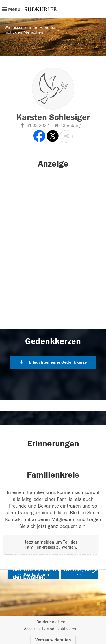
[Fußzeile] (53, 626)
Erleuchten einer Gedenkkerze (53, 362)
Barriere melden (51, 622)
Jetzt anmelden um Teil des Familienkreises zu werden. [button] (51, 545)
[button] (66, 136)
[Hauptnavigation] (53, 9)
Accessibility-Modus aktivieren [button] (51, 629)
